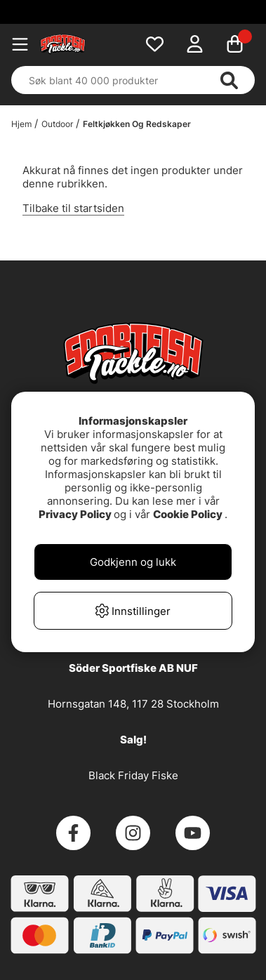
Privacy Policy (75, 514)
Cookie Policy (188, 514)
